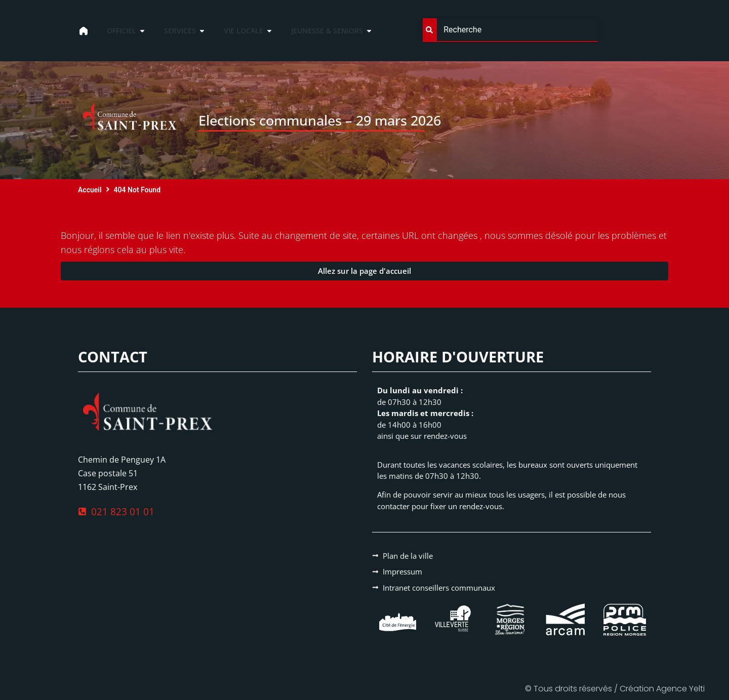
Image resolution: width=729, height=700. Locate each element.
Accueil (90, 190)
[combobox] (510, 30)
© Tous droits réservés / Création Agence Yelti (615, 689)
